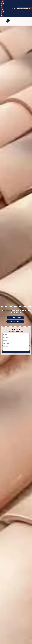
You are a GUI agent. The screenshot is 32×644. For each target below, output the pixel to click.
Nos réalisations (15, 318)
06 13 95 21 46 (3, 13)
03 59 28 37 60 (3, 5)
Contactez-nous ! (15, 322)
